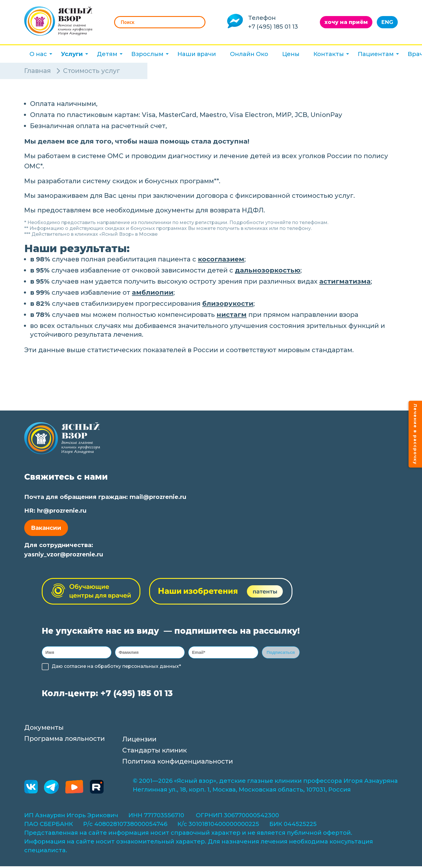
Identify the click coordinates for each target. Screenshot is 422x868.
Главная (38, 71)
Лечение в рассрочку (415, 434)
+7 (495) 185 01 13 (273, 27)
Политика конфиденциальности (178, 763)
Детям (107, 54)
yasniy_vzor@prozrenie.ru (64, 554)
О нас (38, 54)
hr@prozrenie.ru (62, 511)
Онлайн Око (249, 54)
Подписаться (281, 653)
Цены (291, 54)
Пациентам (376, 54)
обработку (108, 668)
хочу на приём (346, 22)
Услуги (72, 54)
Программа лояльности (64, 740)
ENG (387, 22)
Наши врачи (197, 54)
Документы (44, 729)
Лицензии (139, 741)
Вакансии (46, 528)
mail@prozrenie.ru (158, 497)
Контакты (329, 54)
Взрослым (147, 54)
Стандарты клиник (155, 752)
